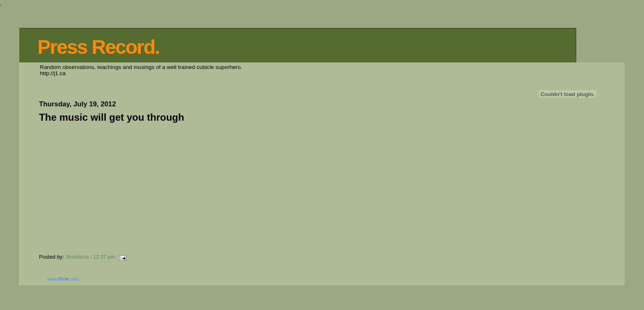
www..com (63, 279)
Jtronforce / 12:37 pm (90, 257)
